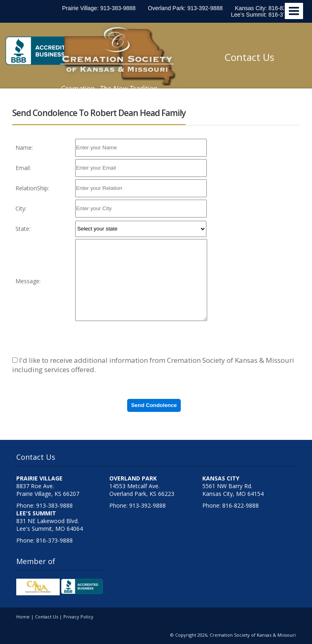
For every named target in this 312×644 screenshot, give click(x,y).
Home (23, 617)
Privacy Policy (78, 617)
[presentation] (137, 339)
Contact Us (249, 57)
